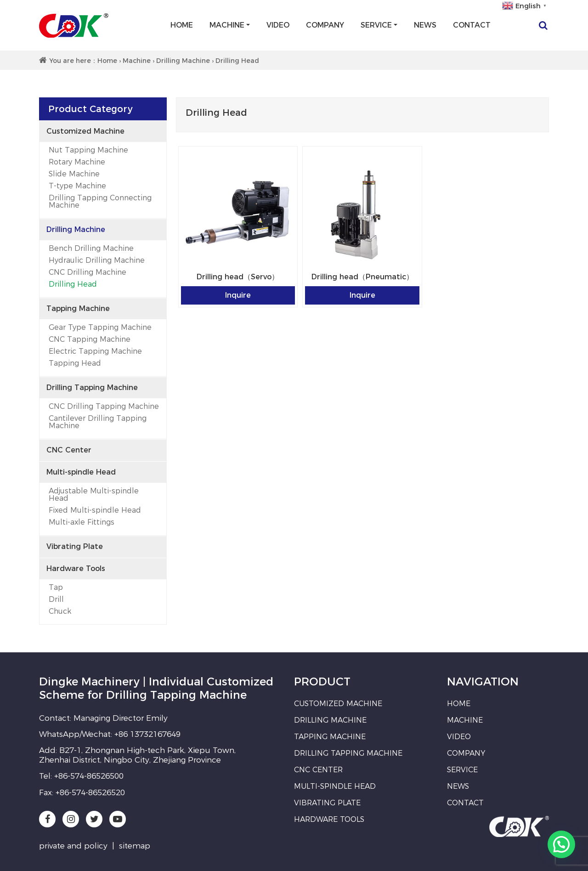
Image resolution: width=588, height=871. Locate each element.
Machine (227, 25)
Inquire (238, 295)
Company (325, 25)
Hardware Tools (76, 568)
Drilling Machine (183, 61)
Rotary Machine (77, 162)
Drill (56, 599)
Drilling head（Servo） (238, 277)
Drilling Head (73, 284)
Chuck (60, 611)
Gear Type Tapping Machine (100, 327)
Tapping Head (75, 363)
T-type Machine (77, 186)
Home (182, 25)
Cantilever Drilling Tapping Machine (98, 422)
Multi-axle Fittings (82, 522)
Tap (56, 587)
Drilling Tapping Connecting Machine (100, 201)
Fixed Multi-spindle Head (95, 510)
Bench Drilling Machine (91, 248)
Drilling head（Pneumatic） (362, 277)
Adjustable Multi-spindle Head (94, 495)
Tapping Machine (78, 308)
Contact (472, 25)
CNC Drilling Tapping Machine (104, 406)
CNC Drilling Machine (88, 272)
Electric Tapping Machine (95, 351)
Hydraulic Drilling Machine (97, 260)
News (425, 25)
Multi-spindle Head (81, 472)
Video (278, 25)
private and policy (73, 846)
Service (376, 25)
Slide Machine (74, 174)
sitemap (135, 846)
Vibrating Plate (75, 546)
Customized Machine (85, 131)
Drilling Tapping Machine (92, 387)
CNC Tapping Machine (90, 339)
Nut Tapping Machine (88, 150)
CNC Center (69, 450)
